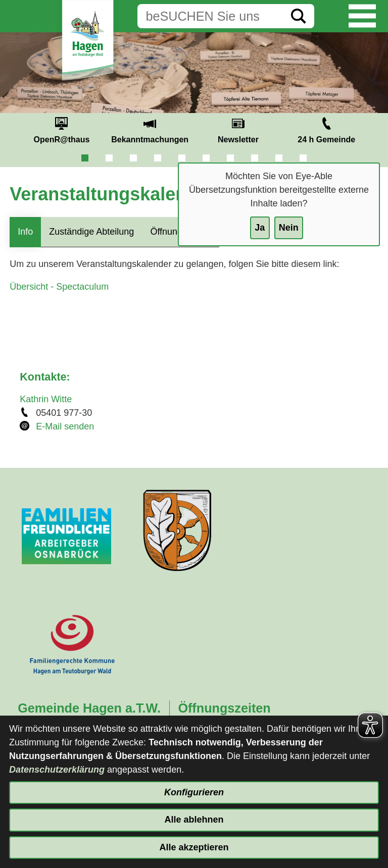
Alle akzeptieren (194, 847)
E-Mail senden (65, 426)
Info (25, 232)
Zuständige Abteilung (91, 232)
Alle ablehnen (194, 820)
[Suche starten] (299, 16)
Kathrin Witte (46, 399)
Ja (260, 228)
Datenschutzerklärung (57, 770)
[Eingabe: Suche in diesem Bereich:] (210, 16)
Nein (289, 228)
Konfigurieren (194, 792)
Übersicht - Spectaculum (59, 287)
